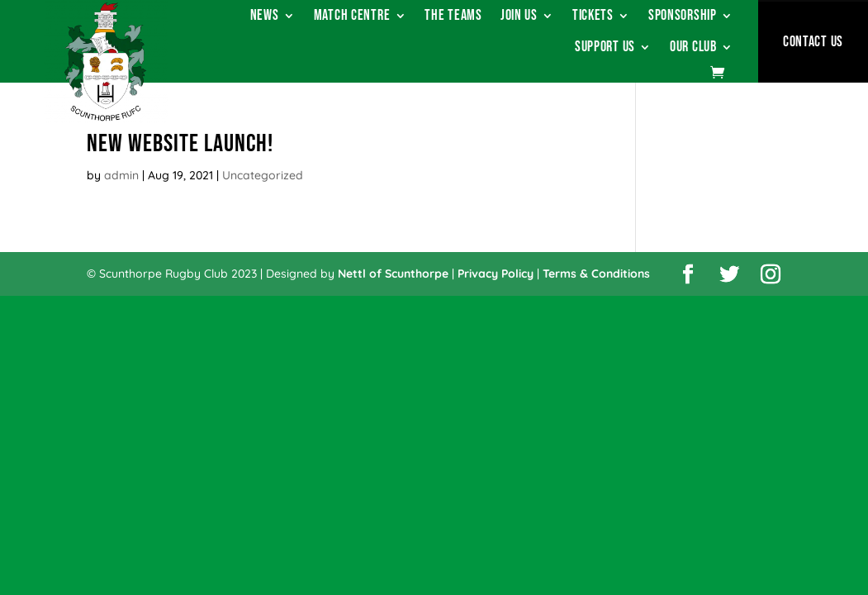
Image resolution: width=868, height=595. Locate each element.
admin (121, 175)
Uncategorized (263, 175)
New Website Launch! (180, 144)
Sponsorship (683, 17)
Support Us (605, 48)
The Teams (453, 17)
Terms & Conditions (596, 274)
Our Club (693, 48)
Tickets (593, 17)
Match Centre (352, 17)
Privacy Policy (496, 274)
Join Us (519, 17)
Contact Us (813, 42)
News (265, 17)
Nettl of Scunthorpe (393, 274)
